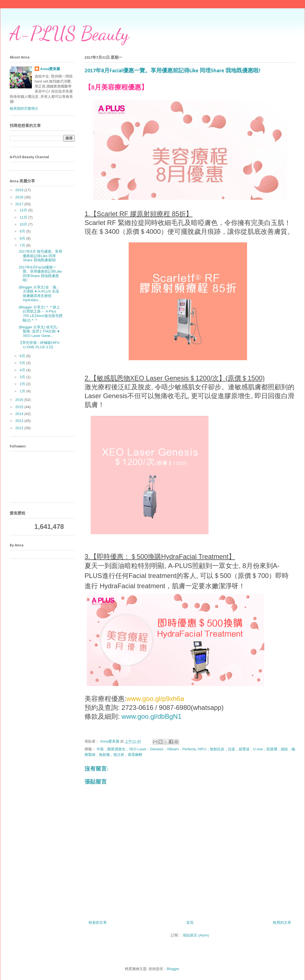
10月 (24, 224)
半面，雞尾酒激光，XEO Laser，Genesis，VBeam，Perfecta (146, 749)
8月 (23, 238)
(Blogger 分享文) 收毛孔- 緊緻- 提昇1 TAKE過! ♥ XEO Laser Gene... (39, 331)
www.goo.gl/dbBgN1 (151, 716)
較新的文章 (98, 923)
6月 (23, 356)
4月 (23, 370)
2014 (20, 414)
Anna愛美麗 (50, 69)
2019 (20, 190)
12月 (24, 210)
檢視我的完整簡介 (24, 108)
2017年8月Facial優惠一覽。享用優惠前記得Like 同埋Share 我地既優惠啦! (40, 274)
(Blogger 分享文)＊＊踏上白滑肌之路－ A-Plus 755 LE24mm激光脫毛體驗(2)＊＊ (40, 314)
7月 (23, 245)
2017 (20, 204)
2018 (20, 197)
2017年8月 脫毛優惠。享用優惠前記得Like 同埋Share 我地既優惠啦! (40, 256)
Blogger (173, 969)
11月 (24, 217)
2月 (23, 384)
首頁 (190, 923)
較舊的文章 (282, 923)
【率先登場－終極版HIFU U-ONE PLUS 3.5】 (39, 345)
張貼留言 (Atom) (196, 935)
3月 (23, 377)
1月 (23, 391)
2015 (20, 407)
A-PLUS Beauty (69, 34)
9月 (23, 231)
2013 (20, 421)
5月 (23, 363)
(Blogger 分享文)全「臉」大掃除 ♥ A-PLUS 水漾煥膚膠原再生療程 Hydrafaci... (39, 294)
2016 (20, 400)
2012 (20, 428)
